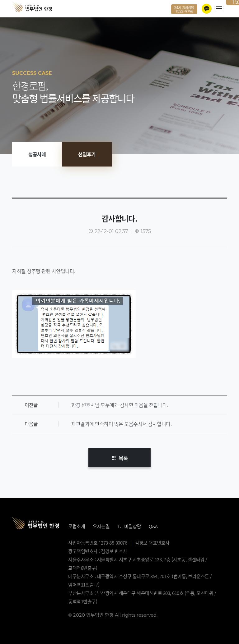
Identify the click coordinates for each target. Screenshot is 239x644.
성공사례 (37, 154)
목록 (119, 458)
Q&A (153, 526)
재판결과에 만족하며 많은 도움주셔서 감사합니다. (121, 424)
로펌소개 (77, 526)
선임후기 (87, 154)
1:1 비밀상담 (129, 526)
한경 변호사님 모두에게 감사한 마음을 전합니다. (120, 405)
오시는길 (101, 526)
